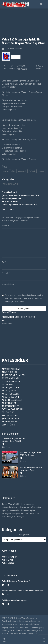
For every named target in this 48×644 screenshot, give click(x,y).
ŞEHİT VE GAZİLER (10, 419)
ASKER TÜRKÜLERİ (10, 394)
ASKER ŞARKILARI (10, 184)
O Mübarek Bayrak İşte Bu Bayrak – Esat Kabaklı (13, 440)
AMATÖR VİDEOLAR (11, 369)
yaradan (41, 171)
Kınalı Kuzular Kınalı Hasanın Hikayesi (19, 317)
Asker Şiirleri (8, 560)
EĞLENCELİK (8, 412)
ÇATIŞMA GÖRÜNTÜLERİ (13, 409)
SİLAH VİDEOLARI (10, 422)
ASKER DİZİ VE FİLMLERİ (13, 375)
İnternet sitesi (8, 284)
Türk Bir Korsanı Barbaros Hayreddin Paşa (31, 469)
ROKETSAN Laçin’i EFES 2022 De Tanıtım (31, 454)
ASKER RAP (7, 385)
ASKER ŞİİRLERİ (9, 391)
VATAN (32, 171)
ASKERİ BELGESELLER (12, 400)
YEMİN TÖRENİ (9, 425)
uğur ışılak (22, 171)
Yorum (5, 226)
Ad (4, 262)
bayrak (6, 171)
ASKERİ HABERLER (11, 406)
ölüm (13, 171)
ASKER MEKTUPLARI (12, 381)
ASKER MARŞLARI (10, 378)
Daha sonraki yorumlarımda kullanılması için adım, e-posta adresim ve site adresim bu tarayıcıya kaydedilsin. (24, 298)
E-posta (6, 273)
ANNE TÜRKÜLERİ (10, 372)
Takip (16, 57)
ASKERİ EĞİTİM (9, 403)
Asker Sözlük (8, 563)
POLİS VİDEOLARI (10, 415)
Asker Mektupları (10, 557)
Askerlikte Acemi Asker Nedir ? (16, 581)
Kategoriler (24, 535)
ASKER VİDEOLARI (10, 397)
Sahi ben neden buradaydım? (15, 600)
